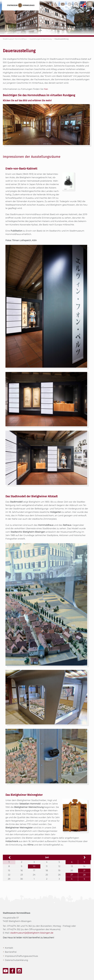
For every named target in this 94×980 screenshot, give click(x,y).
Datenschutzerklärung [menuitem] (16, 960)
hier (46, 89)
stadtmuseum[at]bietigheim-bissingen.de (32, 933)
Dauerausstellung (61, 39)
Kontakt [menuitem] (9, 948)
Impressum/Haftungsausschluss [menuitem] (21, 956)
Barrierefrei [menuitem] (11, 952)
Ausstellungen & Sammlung (41, 39)
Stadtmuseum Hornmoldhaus (15, 39)
